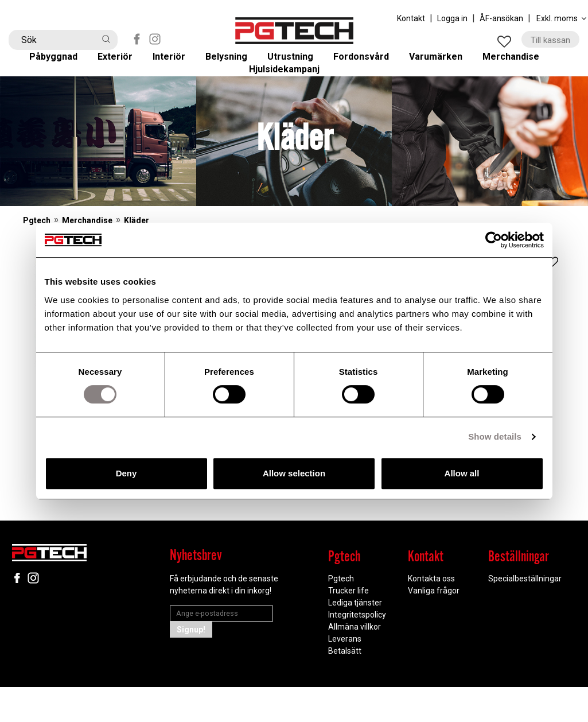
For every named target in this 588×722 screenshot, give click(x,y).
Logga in (452, 18)
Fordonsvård (369, 64)
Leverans (345, 674)
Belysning (233, 64)
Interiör (177, 64)
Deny (126, 473)
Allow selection (294, 473)
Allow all (462, 473)
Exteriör (124, 64)
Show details (495, 436)
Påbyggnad (62, 64)
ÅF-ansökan (501, 18)
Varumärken (445, 64)
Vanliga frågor (434, 626)
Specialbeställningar (525, 614)
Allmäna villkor (355, 662)
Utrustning (298, 64)
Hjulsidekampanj (294, 95)
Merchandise (521, 64)
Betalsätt (345, 686)
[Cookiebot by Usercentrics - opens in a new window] (494, 240)
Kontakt (411, 18)
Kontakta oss (431, 614)
